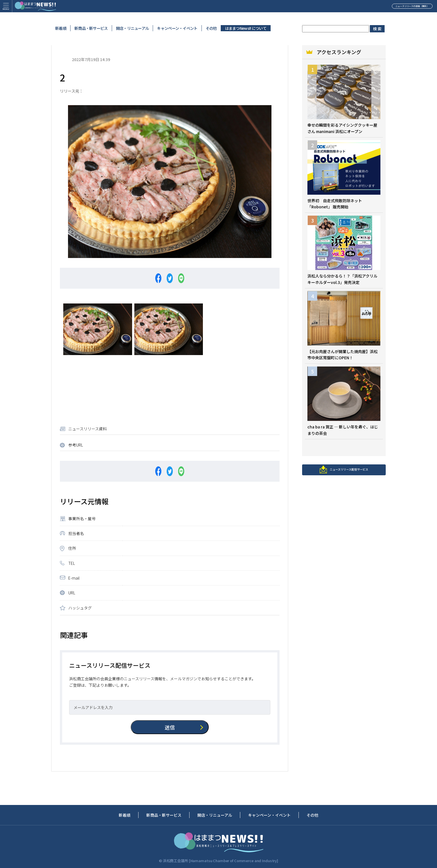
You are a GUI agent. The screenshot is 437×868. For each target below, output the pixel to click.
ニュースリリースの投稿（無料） (391, 9)
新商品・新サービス (91, 28)
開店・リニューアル (133, 28)
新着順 (61, 28)
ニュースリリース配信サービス (344, 474)
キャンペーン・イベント (177, 28)
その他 (211, 28)
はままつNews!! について (246, 28)
